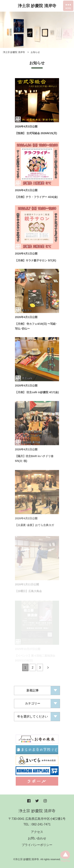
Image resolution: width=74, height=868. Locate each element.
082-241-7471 (41, 824)
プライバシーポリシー (37, 845)
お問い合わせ (37, 838)
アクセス (37, 832)
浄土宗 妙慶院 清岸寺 (37, 6)
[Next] (48, 668)
